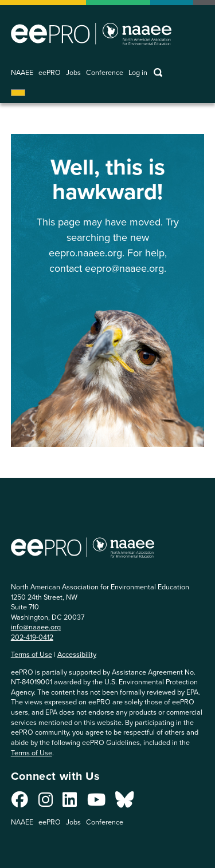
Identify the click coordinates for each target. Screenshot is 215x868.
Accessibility (77, 654)
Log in (138, 73)
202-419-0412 (32, 637)
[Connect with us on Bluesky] (124, 803)
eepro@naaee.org (124, 268)
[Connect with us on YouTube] (96, 803)
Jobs (73, 73)
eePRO (50, 73)
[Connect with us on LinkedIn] (70, 803)
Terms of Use (32, 654)
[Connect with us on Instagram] (46, 803)
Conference (105, 73)
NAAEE (22, 73)
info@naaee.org (36, 627)
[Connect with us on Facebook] (20, 803)
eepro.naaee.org (85, 253)
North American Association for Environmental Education (91, 34)
